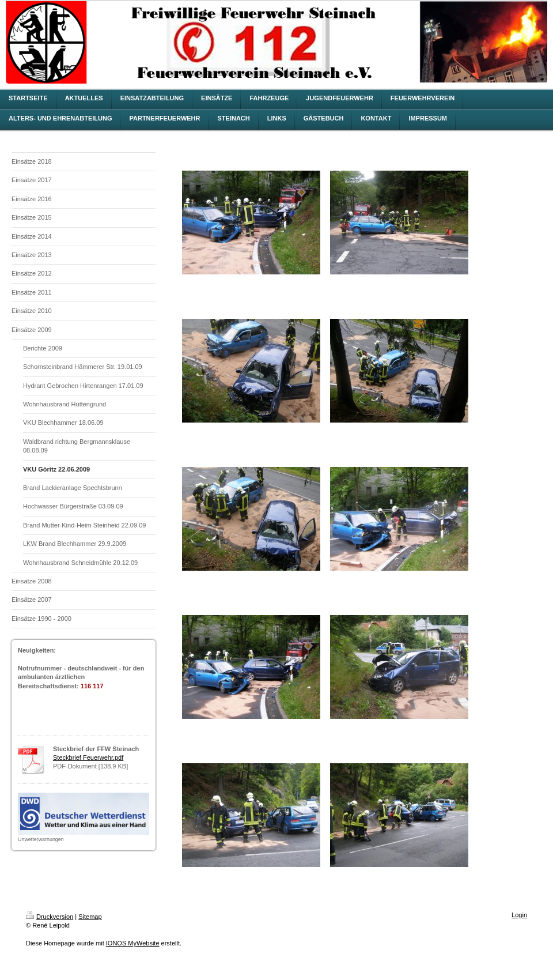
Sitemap (90, 917)
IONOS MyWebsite (133, 943)
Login (519, 915)
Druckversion (50, 917)
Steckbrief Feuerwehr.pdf (88, 757)
